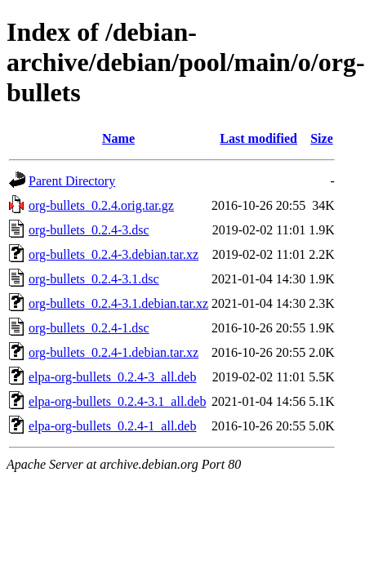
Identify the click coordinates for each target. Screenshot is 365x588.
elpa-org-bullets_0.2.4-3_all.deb (112, 377)
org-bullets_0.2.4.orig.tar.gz (101, 205)
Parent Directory (72, 181)
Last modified (258, 138)
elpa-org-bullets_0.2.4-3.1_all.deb (117, 401)
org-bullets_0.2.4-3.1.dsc (94, 279)
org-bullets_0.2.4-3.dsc (89, 230)
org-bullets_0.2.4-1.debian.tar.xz (114, 352)
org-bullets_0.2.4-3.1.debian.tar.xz (118, 303)
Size (322, 138)
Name (118, 138)
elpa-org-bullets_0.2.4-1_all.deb (112, 426)
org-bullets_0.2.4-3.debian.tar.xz (114, 254)
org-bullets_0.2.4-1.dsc (89, 328)
